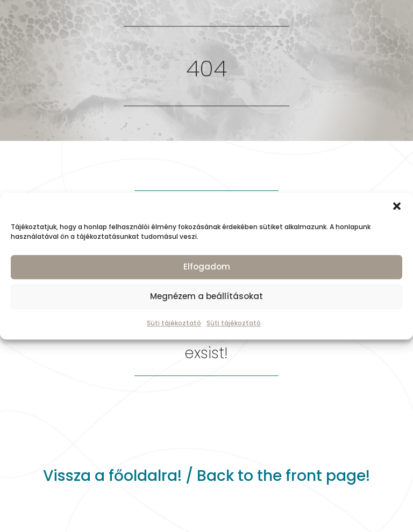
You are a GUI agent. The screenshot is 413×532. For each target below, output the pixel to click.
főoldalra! (145, 476)
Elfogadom (207, 267)
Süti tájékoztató (174, 323)
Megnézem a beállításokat (206, 296)
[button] (397, 206)
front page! (328, 476)
